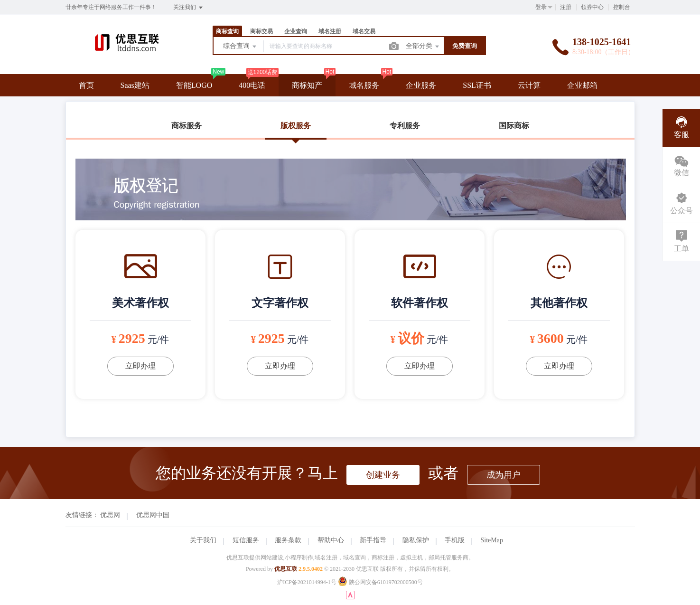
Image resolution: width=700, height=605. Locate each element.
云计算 (529, 85)
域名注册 (330, 31)
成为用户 (504, 475)
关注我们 (189, 8)
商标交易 (261, 31)
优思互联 (286, 569)
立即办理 (140, 366)
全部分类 (423, 47)
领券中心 (592, 7)
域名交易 (364, 31)
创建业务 (383, 475)
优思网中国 (153, 515)
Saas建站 (135, 85)
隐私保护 (416, 540)
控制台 (622, 7)
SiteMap (492, 540)
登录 (541, 7)
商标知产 (307, 85)
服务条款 (288, 540)
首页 (86, 85)
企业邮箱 (582, 85)
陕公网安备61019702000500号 (380, 582)
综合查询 (241, 47)
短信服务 (246, 540)
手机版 (455, 540)
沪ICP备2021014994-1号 (307, 582)
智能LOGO (194, 85)
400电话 (252, 85)
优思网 (110, 515)
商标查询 (227, 31)
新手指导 (373, 540)
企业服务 (421, 85)
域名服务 (364, 85)
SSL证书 (477, 85)
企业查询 (296, 31)
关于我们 (203, 540)
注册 (566, 7)
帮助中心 (331, 540)
